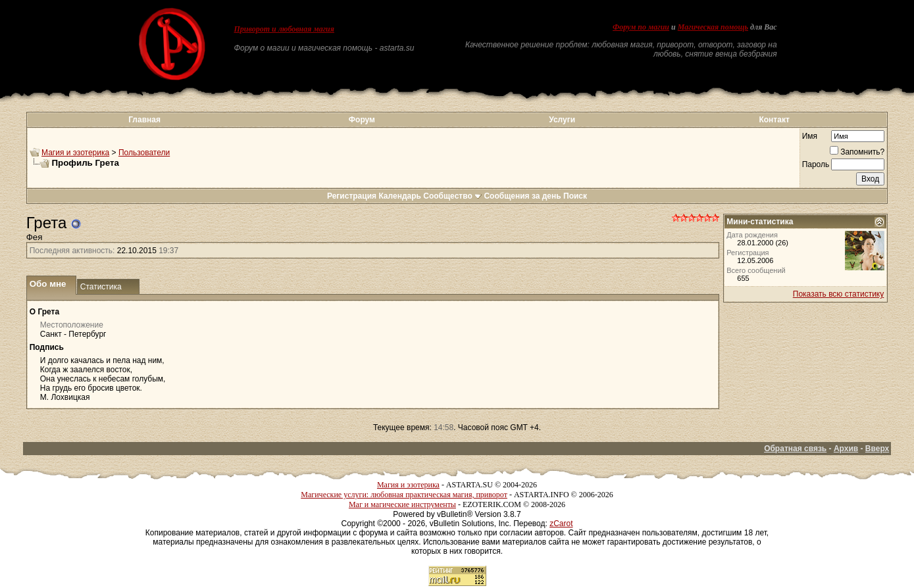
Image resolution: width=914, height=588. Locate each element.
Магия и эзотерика (75, 153)
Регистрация (352, 196)
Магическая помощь (713, 27)
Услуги (562, 120)
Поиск (575, 196)
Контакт (774, 120)
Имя (810, 136)
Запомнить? (857, 152)
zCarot (561, 524)
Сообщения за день (522, 196)
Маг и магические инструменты (402, 504)
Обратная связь (795, 449)
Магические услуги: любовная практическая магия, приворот (404, 495)
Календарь (400, 196)
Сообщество (452, 196)
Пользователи (144, 153)
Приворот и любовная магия (284, 29)
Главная (144, 120)
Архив (846, 449)
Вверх (877, 449)
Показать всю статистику (838, 294)
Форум (362, 120)
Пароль (816, 164)
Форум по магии (641, 27)
